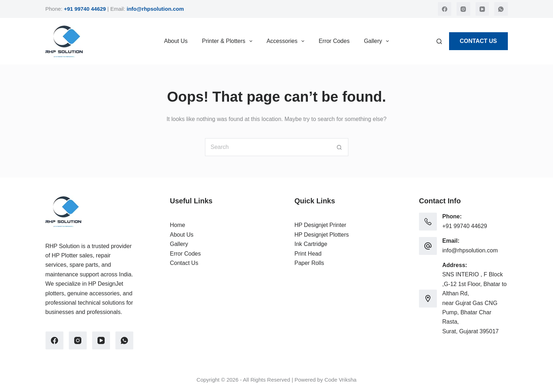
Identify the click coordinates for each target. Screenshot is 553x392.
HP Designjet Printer (321, 225)
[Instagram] (463, 9)
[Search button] (339, 147)
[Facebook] (445, 9)
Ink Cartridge (311, 244)
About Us (176, 41)
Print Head (308, 254)
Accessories (287, 41)
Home (178, 225)
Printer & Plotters (229, 41)
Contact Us (478, 41)
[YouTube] (482, 9)
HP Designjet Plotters (322, 235)
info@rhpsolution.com (470, 250)
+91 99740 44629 (465, 226)
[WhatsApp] (501, 9)
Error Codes (334, 41)
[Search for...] (268, 147)
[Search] (439, 41)
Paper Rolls (309, 263)
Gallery (378, 41)
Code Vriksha (340, 380)
